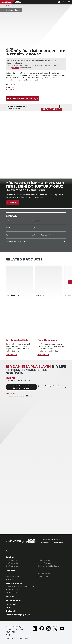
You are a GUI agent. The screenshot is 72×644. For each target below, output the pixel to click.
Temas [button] (8, 627)
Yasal (8, 607)
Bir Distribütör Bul (13, 600)
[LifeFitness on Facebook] (42, 631)
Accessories (10, 579)
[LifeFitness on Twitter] (55, 631)
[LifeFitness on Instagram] (48, 631)
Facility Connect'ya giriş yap (18, 615)
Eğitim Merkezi (11, 593)
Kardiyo (9, 573)
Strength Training (13, 576)
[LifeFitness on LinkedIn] (35, 631)
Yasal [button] (8, 635)
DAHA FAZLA (11, 355)
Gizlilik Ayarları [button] (19, 627)
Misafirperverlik (12, 563)
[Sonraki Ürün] (70, 282)
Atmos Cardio (43, 576)
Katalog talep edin (52, 386)
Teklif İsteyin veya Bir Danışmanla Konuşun (22, 387)
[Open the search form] (64, 2)
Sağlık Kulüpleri (12, 560)
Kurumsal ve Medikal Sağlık (48, 566)
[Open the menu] (69, 2)
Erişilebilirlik (11, 611)
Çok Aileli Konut (12, 566)
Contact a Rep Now (52, 109)
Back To (10, 6)
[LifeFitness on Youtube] (62, 631)
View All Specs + (12, 90)
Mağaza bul (11, 604)
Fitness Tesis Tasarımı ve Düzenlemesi (20, 587)
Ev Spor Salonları (44, 560)
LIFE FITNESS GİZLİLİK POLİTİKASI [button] (14, 631)
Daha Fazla (12, 203)
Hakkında (10, 597)
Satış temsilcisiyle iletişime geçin (22, 99)
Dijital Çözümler (44, 573)
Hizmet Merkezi (12, 590)
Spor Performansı (44, 563)
